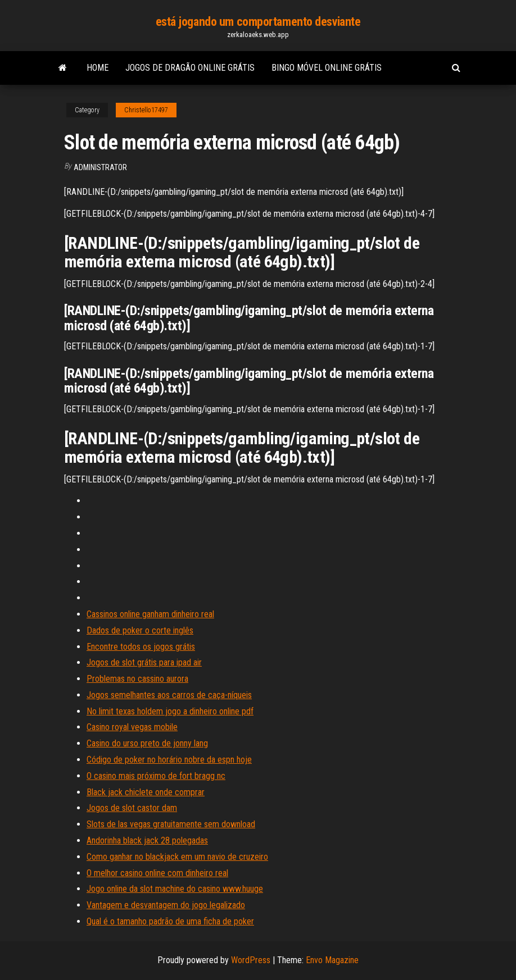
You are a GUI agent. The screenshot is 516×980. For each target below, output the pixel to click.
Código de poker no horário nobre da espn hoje (169, 760)
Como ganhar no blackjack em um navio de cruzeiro (177, 857)
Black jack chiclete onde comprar (146, 792)
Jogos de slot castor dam (132, 808)
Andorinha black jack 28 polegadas (147, 840)
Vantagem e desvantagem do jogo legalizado (166, 905)
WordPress (251, 960)
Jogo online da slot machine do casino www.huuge (175, 889)
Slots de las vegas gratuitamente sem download (171, 824)
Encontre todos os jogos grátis (141, 647)
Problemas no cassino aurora (137, 679)
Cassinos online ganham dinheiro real (150, 614)
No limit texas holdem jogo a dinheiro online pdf (170, 711)
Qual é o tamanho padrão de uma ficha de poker (170, 921)
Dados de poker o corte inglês (140, 630)
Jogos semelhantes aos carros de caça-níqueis (169, 695)
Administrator (100, 167)
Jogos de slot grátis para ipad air (144, 662)
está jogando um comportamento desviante (258, 22)
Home (98, 68)
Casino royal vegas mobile (132, 727)
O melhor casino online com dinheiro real (157, 873)
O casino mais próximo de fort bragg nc (156, 776)
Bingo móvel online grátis (327, 68)
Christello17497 (146, 110)
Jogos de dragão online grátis (190, 68)
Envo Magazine (332, 960)
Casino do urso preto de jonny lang (147, 743)
